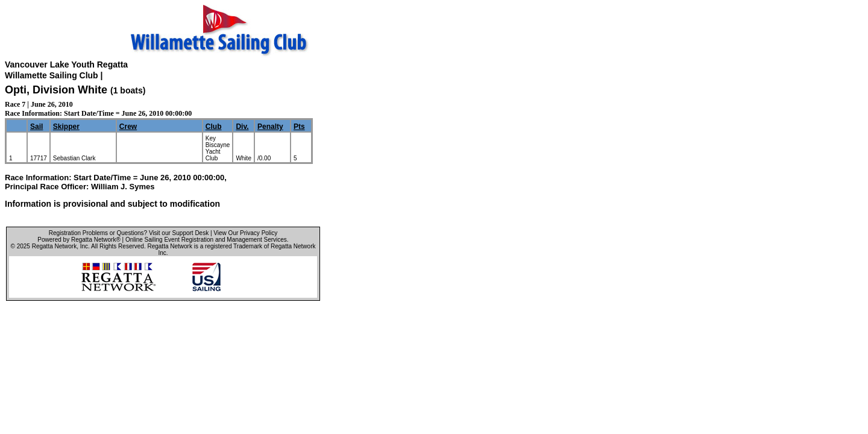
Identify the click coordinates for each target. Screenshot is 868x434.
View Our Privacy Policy (245, 233)
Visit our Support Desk (179, 233)
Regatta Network (54, 246)
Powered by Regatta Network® (79, 240)
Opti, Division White (56, 90)
